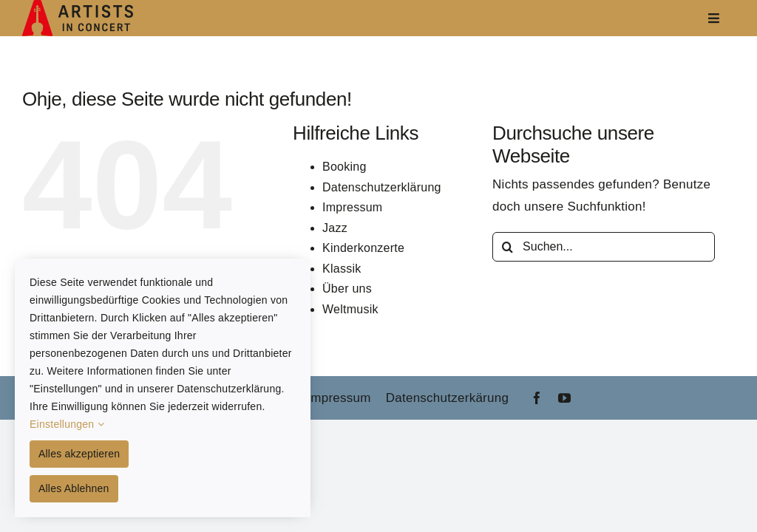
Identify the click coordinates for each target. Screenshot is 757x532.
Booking (344, 167)
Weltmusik (350, 309)
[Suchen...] (604, 247)
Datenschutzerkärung (447, 398)
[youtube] (564, 398)
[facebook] (537, 398)
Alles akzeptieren (79, 454)
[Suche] (507, 247)
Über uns (347, 289)
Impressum (352, 207)
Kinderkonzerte (363, 248)
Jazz (335, 228)
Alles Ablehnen (74, 488)
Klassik (342, 269)
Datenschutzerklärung (382, 187)
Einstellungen (67, 424)
